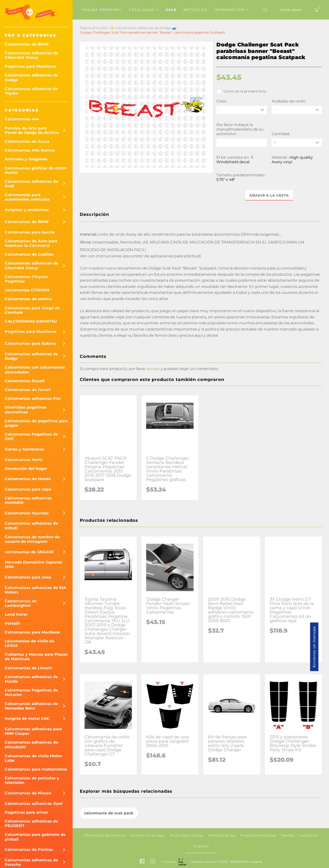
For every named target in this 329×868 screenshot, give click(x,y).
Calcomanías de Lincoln (29, 668)
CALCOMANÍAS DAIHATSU (31, 321)
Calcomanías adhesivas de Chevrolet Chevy (31, 55)
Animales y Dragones (26, 159)
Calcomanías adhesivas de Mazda (31, 679)
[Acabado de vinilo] (297, 110)
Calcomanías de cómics (28, 299)
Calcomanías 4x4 (22, 119)
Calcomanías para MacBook (32, 632)
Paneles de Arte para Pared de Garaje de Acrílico (32, 130)
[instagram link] (153, 862)
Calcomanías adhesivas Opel (34, 804)
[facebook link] (142, 862)
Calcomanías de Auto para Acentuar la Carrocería (31, 243)
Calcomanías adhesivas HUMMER (28, 500)
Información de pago (147, 835)
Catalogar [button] (144, 10)
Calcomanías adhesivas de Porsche (31, 862)
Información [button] (231, 10)
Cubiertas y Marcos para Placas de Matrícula (36, 657)
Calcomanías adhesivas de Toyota (31, 91)
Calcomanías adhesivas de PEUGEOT (31, 823)
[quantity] (297, 143)
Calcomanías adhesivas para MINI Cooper (33, 731)
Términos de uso (222, 835)
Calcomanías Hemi (24, 460)
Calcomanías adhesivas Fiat (33, 398)
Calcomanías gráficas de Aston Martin (36, 170)
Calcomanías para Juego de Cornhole (32, 310)
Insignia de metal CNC (27, 718)
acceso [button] (153, 369)
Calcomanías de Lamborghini (21, 603)
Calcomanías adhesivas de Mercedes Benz (31, 706)
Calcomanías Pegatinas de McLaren (31, 692)
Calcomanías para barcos (30, 232)
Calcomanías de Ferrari (28, 390)
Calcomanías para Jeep (28, 577)
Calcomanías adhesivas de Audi (31, 184)
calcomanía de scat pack (109, 813)
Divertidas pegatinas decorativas (26, 410)
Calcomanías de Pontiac (29, 850)
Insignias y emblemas (27, 210)
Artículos (195, 10)
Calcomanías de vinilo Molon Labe (33, 758)
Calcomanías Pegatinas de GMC (31, 437)
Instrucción (309, 835)
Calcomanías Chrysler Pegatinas (27, 279)
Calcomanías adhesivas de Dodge (31, 77)
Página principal (102, 10)
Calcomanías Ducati (25, 381)
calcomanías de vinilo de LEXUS (30, 643)
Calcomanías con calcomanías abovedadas (35, 370)
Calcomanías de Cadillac (29, 254)
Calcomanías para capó (28, 489)
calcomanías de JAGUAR (29, 552)
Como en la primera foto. (242, 91)
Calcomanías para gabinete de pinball (35, 837)
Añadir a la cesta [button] (269, 195)
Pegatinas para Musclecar (31, 66)
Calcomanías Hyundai (27, 513)
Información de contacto (105, 835)
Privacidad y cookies (187, 835)
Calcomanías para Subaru (30, 343)
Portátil (12, 623)
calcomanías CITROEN (27, 290)
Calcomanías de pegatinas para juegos (36, 423)
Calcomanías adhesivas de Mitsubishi (31, 745)
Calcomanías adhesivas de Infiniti (31, 526)
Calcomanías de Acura (27, 141)
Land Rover (16, 614)
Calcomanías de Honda (28, 479)
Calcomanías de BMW (27, 44)
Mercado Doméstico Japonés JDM (34, 564)
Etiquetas (201, 846)
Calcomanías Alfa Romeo (30, 150)
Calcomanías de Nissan (28, 793)
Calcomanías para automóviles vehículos (27, 197)
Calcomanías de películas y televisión (32, 780)
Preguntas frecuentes (258, 835)
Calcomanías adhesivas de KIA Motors (35, 590)
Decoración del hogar (26, 469)
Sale (171, 10)
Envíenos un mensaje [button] (314, 647)
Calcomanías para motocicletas (36, 769)
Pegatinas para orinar (26, 812)
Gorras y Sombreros (24, 449)
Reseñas (288, 835)
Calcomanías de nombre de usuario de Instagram (32, 539)
